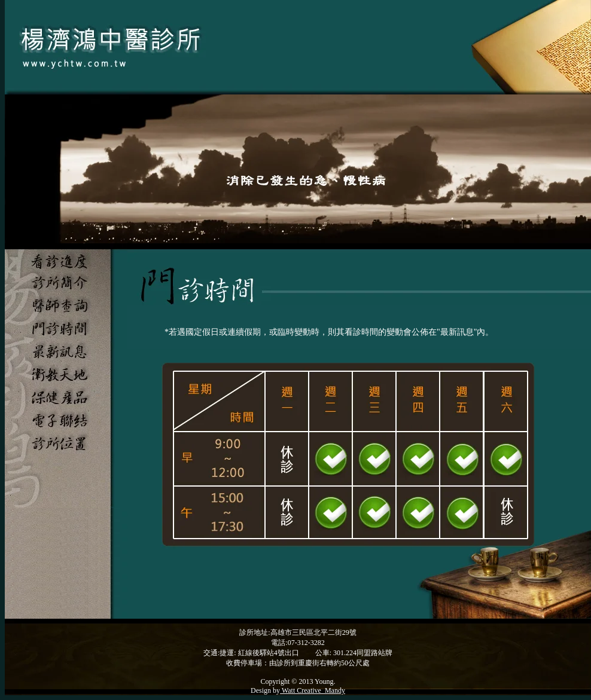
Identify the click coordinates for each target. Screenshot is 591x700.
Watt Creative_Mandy (313, 690)
